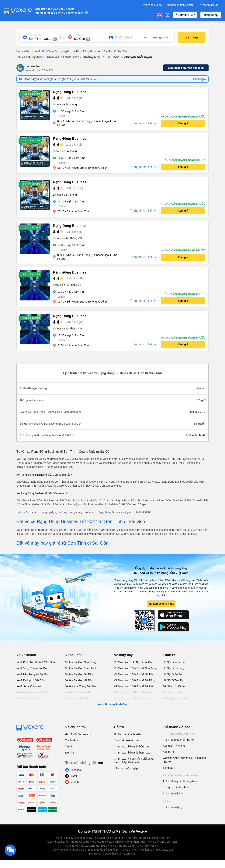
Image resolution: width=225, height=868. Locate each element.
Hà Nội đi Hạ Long (174, 668)
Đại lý (166, 801)
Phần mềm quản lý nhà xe (178, 740)
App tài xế (169, 752)
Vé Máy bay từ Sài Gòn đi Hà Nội (134, 674)
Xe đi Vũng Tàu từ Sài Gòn (32, 668)
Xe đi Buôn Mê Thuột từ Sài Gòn (36, 662)
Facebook (76, 770)
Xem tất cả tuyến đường (112, 704)
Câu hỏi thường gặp (126, 768)
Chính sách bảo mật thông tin (131, 746)
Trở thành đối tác (210, 5)
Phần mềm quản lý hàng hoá (180, 781)
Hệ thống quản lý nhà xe (179, 734)
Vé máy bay (123, 655)
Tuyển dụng (72, 740)
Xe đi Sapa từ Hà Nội (29, 686)
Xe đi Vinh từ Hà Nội (28, 699)
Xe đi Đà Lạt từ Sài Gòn (31, 680)
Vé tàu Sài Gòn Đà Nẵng (80, 674)
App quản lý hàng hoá (176, 787)
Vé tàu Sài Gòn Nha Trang (81, 662)
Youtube (75, 782)
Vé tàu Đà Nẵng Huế (78, 692)
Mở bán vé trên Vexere (180, 5)
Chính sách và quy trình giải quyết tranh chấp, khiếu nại (134, 761)
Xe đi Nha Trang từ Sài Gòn (33, 674)
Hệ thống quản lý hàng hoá (181, 776)
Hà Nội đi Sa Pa (172, 674)
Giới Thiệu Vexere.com (79, 734)
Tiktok (74, 776)
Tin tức (69, 746)
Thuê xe (169, 655)
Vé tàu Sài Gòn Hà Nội (79, 680)
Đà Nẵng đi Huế (172, 692)
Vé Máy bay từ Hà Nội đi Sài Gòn (134, 662)
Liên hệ (70, 753)
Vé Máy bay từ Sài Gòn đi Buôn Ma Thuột (135, 700)
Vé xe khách (24, 51)
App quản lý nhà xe (174, 746)
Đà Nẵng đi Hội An (174, 686)
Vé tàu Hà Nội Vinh (76, 699)
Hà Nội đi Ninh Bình (174, 662)
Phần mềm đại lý (173, 794)
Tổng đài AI (170, 768)
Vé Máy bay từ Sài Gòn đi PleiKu (133, 692)
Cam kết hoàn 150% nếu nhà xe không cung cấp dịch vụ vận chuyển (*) (59, 11)
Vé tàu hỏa (74, 655)
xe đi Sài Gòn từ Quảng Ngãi (50, 52)
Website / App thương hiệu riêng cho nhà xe (184, 760)
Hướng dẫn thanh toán (127, 734)
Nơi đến (78, 35)
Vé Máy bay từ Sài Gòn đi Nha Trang (136, 668)
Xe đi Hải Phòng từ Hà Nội (32, 692)
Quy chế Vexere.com (126, 740)
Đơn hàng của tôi (152, 5)
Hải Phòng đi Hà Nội (175, 699)
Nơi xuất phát (35, 35)
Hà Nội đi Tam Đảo (174, 680)
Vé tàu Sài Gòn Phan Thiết (81, 668)
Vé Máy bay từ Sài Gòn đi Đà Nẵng (135, 680)
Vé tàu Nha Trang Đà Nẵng (81, 686)
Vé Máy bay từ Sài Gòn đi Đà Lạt (133, 686)
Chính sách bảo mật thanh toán (133, 753)
